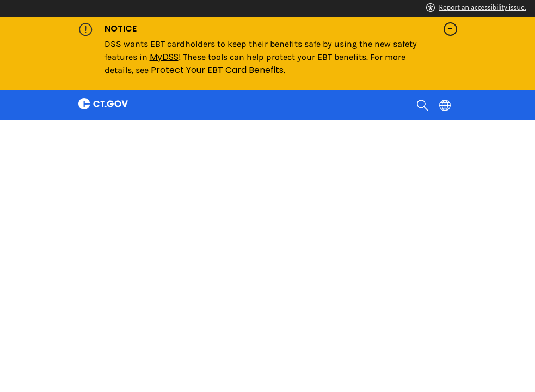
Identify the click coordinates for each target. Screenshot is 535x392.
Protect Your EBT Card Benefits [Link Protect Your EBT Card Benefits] (217, 70)
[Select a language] (446, 105)
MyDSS (164, 57)
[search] (424, 105)
